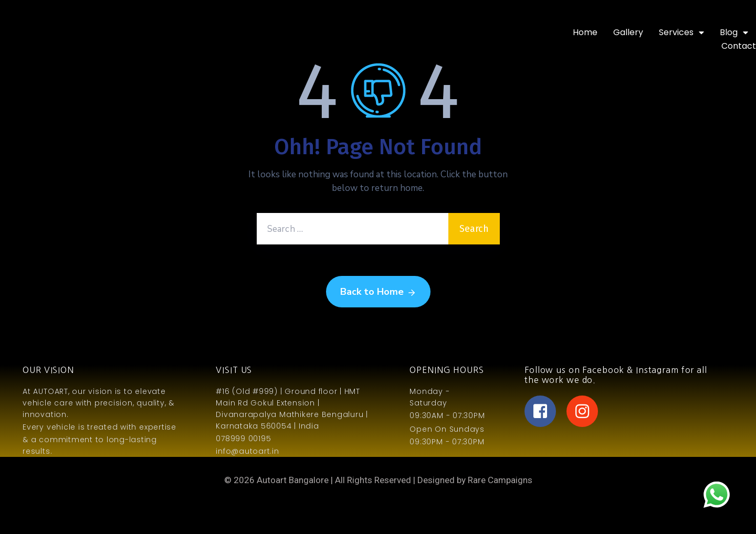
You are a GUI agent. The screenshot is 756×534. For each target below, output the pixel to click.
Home (585, 32)
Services (681, 33)
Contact (739, 46)
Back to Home (378, 292)
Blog (734, 33)
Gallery (628, 32)
